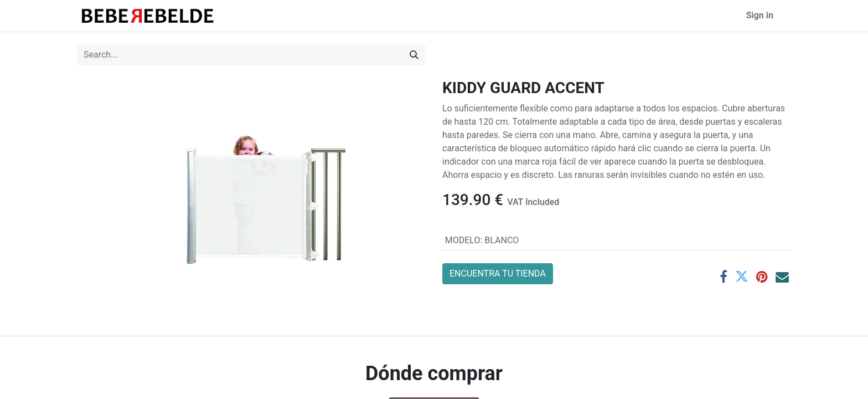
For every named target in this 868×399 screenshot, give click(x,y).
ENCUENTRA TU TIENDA (498, 273)
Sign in (760, 15)
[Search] (414, 55)
